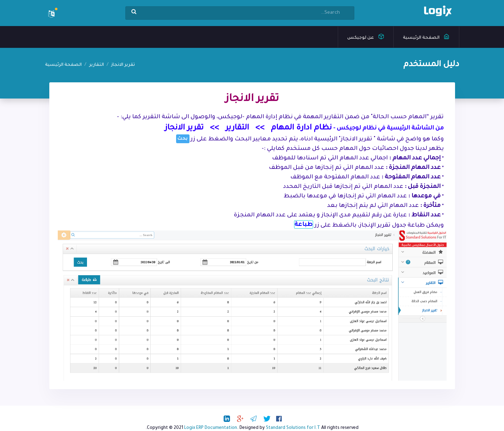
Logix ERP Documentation (211, 428)
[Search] (240, 13)
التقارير (97, 65)
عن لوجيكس (366, 36)
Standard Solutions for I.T (293, 428)
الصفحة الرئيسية (426, 36)
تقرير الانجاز (123, 65)
